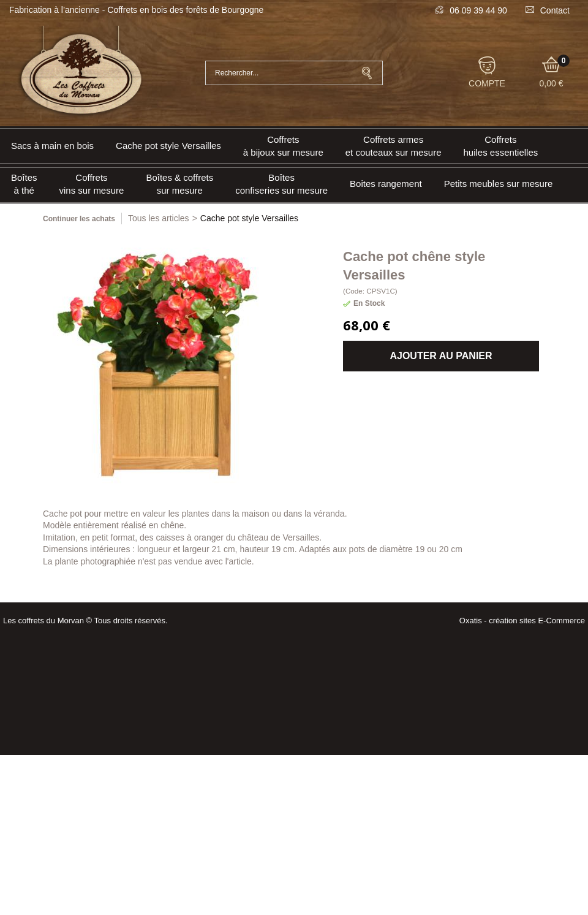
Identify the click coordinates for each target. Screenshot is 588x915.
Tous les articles (159, 218)
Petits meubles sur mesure (499, 184)
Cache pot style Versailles (168, 146)
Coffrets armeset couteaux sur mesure (394, 146)
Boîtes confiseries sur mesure (281, 184)
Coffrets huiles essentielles (501, 146)
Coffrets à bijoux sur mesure (283, 146)
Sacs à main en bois (52, 146)
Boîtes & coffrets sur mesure (179, 184)
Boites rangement (386, 184)
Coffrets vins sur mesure (92, 184)
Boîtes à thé (24, 184)
